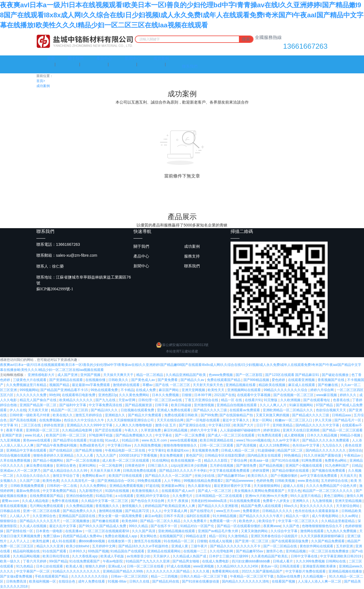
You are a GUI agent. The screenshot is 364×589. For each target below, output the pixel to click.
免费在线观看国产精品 (224, 380)
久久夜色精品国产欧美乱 (270, 556)
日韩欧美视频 (285, 481)
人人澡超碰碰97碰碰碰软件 (241, 430)
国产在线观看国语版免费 (290, 541)
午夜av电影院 (113, 561)
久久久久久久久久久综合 (90, 576)
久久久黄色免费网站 (134, 395)
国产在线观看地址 (317, 400)
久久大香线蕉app (85, 556)
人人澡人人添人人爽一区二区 (320, 581)
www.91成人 (34, 435)
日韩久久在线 (140, 581)
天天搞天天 (348, 476)
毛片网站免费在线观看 (47, 506)
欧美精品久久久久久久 (77, 400)
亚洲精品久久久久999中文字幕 (90, 425)
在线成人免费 (146, 390)
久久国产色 (291, 526)
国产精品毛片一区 (348, 420)
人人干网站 (173, 481)
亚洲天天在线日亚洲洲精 (301, 430)
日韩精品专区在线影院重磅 (225, 455)
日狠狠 (187, 395)
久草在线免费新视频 (16, 461)
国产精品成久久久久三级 (311, 415)
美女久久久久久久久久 (317, 506)
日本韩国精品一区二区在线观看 (219, 496)
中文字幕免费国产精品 (60, 491)
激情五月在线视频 (148, 541)
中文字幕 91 (10, 425)
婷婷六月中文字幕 (204, 430)
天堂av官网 (127, 400)
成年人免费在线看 (92, 581)
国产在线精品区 (61, 450)
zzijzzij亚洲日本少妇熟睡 (189, 466)
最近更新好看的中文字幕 (233, 486)
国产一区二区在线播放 (83, 461)
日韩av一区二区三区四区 (130, 576)
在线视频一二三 (195, 551)
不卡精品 (127, 390)
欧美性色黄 (51, 481)
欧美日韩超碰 (181, 405)
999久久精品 (139, 526)
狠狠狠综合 (9, 521)
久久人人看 (85, 455)
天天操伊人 (162, 556)
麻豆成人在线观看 (302, 385)
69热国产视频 (98, 551)
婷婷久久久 (348, 395)
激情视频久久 (132, 506)
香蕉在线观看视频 (14, 506)
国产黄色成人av (144, 380)
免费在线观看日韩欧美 (181, 415)
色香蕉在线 (342, 400)
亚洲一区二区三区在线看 (42, 511)
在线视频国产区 (172, 536)
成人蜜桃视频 (294, 435)
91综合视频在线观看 (16, 455)
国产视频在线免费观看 (329, 471)
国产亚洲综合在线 (193, 425)
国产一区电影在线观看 (203, 420)
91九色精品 (25, 566)
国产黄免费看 (168, 380)
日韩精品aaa (342, 415)
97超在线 (152, 486)
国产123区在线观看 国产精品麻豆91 (293, 375)
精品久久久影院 (216, 461)
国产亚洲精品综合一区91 (117, 481)
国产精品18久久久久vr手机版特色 (144, 546)
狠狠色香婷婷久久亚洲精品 (54, 455)
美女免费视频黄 (172, 455)
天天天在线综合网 (171, 420)
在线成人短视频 (221, 541)
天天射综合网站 (348, 506)
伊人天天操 (324, 420)
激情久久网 (355, 496)
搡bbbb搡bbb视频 (92, 541)
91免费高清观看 (270, 435)
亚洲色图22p (108, 395)
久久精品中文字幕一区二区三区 (105, 501)
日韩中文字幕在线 (305, 556)
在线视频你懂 (96, 380)
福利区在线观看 (199, 516)
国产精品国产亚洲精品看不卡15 (64, 390)
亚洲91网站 (88, 466)
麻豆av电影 (153, 516)
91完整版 (271, 400)
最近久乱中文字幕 (63, 526)
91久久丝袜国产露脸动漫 (323, 455)
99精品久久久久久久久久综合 (286, 390)
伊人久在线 (18, 410)
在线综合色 (67, 581)
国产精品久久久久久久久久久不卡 (236, 546)
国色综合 (355, 450)
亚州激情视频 (204, 405)
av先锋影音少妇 (139, 556)
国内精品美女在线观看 (265, 455)
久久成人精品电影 (36, 501)
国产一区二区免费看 (190, 435)
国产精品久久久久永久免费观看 (326, 440)
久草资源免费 (151, 430)
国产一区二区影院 (249, 375)
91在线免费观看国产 (85, 561)
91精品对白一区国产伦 (198, 526)
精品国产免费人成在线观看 (261, 506)
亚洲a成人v (117, 566)
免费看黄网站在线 (226, 571)
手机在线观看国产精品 (52, 576)
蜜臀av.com (11, 501)
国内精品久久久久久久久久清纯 (246, 581)
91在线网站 (160, 461)
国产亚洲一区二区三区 (252, 541)
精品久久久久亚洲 (50, 546)
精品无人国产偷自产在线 (38, 400)
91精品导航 (104, 496)
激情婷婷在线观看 (127, 385)
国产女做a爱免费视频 (17, 576)
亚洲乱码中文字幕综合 (153, 496)
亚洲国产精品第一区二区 (38, 405)
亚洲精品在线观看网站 (164, 551)
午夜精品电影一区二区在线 (125, 450)
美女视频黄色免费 (206, 450)
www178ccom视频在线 (253, 440)
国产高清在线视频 (23, 420)
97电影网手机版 (101, 435)
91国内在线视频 (118, 491)
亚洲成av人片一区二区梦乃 (21, 471)
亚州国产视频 (91, 375)
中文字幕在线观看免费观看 (230, 471)
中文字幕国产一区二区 (33, 571)
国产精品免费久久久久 (80, 511)
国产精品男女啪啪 (89, 450)
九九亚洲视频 (10, 440)
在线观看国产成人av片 (179, 491)
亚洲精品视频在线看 (241, 385)
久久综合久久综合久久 (33, 476)
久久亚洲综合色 (45, 516)
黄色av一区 (269, 566)
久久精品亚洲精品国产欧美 (186, 375)
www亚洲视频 (204, 566)
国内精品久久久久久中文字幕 (318, 425)
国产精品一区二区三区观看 (342, 430)
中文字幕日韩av (120, 445)
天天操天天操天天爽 (106, 471)
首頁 (41, 81)
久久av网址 (350, 516)
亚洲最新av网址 (173, 486)
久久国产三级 (30, 481)
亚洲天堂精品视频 (349, 501)
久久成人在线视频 (33, 526)
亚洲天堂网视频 (194, 390)
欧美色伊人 (248, 521)
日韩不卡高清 (174, 516)
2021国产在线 (225, 395)
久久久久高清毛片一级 (78, 481)
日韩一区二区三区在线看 (146, 566)
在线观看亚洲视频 (302, 380)
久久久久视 (201, 571)
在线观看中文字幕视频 (254, 395)
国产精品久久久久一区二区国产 (169, 476)
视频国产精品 (60, 385)
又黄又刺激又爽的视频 (273, 415)
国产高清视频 (247, 445)
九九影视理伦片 (91, 491)
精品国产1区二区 (290, 450)
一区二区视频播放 (77, 521)
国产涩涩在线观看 (109, 430)
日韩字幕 (162, 405)
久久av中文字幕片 (286, 440)
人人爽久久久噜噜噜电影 (134, 425)
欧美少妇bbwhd (78, 546)
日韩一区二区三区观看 (217, 445)
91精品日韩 (131, 440)
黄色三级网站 (334, 496)
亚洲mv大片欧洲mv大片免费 (267, 496)
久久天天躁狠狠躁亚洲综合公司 (131, 420)
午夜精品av (353, 455)
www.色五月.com (155, 440)
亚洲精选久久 (115, 415)
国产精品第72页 (138, 511)
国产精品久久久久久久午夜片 (261, 516)
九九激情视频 (322, 501)
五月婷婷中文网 (104, 546)
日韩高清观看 (290, 566)
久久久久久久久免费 (32, 395)
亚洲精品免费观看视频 (127, 486)
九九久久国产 (106, 455)
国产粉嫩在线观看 (106, 521)
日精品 (357, 466)
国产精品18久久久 (105, 410)
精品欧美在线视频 (272, 385)
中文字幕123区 (220, 425)
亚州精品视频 (296, 551)
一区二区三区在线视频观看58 (108, 531)
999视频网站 (29, 390)
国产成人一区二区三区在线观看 (232, 435)
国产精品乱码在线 (166, 581)
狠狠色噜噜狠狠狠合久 (181, 445)
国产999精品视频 (257, 380)
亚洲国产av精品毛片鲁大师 (219, 531)
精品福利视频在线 (27, 551)
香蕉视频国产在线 (331, 380)
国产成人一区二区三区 (215, 491)
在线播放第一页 (120, 541)
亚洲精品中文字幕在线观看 (27, 450)
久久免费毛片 (183, 496)
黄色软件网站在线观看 (317, 546)
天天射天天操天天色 (208, 385)
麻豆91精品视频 (176, 430)
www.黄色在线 (308, 481)
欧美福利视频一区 (43, 581)
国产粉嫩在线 (328, 385)
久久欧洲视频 (291, 400)
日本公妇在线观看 (50, 566)
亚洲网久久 (301, 501)
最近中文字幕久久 (236, 420)
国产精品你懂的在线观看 (291, 471)
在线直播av (74, 531)
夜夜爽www (272, 526)
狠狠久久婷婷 (96, 566)
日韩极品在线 (10, 511)
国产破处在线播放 (336, 375)
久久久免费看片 (195, 521)
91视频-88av (118, 581)
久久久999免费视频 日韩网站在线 (321, 561)
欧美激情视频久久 (146, 491)
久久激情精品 (238, 536)
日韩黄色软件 (135, 466)
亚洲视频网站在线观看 (244, 390)
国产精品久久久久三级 (211, 410)
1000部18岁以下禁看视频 (138, 455)
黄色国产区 (194, 455)
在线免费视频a (51, 420)
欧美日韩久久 (258, 476)
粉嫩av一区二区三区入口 (294, 420)
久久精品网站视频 (27, 556)
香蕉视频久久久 (108, 506)
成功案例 (43, 86)
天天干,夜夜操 (178, 501)
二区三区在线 (31, 425)
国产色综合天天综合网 (148, 501)
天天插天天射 (38, 410)
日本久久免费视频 (166, 395)
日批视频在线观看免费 (138, 410)
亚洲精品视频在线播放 (346, 571)
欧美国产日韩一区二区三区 (66, 435)
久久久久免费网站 (94, 486)
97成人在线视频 (179, 566)
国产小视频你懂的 (284, 476)
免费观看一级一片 (223, 521)
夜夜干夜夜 (15, 430)
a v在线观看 (125, 496)
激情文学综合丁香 (66, 476)
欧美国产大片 (244, 425)
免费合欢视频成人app (121, 536)
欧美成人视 (75, 566)
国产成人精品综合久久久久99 (66, 471)
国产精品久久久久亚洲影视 (218, 506)
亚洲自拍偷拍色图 (80, 496)
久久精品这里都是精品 (338, 521)
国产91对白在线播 (286, 461)
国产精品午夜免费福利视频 (57, 445)
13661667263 (305, 46)
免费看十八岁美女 (277, 501)
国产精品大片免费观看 (145, 415)
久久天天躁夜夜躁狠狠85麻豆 (323, 536)
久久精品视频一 (315, 576)
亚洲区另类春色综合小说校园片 (275, 536)
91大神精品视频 (225, 516)
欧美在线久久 (63, 415)
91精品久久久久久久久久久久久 (77, 571)
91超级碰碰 (266, 450)
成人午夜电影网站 (326, 516)
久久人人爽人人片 (273, 405)
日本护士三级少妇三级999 (229, 556)
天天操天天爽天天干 (119, 375)
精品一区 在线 (232, 400)
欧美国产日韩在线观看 (126, 476)
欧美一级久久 (10, 561)
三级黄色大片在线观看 (30, 380)
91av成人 (112, 440)
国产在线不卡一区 (164, 526)
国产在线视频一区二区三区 (294, 395)
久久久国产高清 (144, 531)
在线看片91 (253, 400)
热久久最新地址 (200, 486)
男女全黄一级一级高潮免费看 (120, 516)
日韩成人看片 (283, 561)
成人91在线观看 (64, 541)
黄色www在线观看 (37, 440)
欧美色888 (130, 521)
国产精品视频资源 (139, 405)
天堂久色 (294, 491)
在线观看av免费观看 (245, 410)
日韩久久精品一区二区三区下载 (204, 576)
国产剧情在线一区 (20, 531)
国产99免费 (209, 415)
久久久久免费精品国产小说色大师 (332, 486)
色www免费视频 (221, 375)
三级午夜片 (199, 546)
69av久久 (291, 506)
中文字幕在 (164, 435)
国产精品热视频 (271, 466)
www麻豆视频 (327, 395)
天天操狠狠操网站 (267, 486)
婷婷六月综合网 (322, 390)
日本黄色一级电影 (50, 531)
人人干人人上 (20, 541)
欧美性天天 (216, 390)
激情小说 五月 (166, 425)
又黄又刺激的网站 (255, 531)
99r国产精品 (58, 561)
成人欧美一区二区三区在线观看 (126, 461)
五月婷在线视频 (222, 466)
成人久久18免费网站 (275, 445)
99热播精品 (293, 455)
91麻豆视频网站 (302, 405)
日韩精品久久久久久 (278, 511)
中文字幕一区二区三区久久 (299, 521)
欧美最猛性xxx (178, 450)
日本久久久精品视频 (322, 435)
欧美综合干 (267, 521)
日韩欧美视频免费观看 (28, 486)
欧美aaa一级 (260, 461)
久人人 (157, 511)
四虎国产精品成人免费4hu (83, 536)
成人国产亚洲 (68, 375)
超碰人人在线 (294, 486)
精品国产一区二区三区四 (70, 410)
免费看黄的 (251, 511)
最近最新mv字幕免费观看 (91, 385)
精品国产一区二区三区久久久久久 (328, 491)
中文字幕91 (157, 450)
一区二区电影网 (111, 466)
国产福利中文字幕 (73, 405)
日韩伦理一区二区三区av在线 (161, 400)
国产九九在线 (106, 400)
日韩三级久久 (158, 466)
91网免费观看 (312, 461)
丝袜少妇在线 (205, 476)
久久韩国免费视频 (148, 445)
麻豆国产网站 (169, 390)
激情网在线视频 (111, 511)
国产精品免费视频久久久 (134, 435)
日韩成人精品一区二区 (238, 450)
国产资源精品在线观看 (66, 380)
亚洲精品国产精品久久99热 (124, 571)
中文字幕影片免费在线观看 (306, 571)
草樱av (148, 385)
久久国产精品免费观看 (328, 541)
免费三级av (52, 536)
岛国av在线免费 (289, 576)
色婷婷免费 (265, 481)
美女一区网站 (263, 420)
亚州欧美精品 (283, 425)
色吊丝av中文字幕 (306, 445)
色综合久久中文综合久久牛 (84, 420)
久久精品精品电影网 (77, 430)
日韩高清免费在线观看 (140, 471)
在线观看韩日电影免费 (79, 395)
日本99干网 (203, 395)
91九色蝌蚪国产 (338, 466)
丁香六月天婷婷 (35, 561)
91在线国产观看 (55, 551)
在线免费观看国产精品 (47, 496)
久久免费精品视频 (80, 506)
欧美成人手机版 (113, 556)
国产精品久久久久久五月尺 (40, 521)
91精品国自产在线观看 (128, 551)
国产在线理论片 (202, 511)
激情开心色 (275, 551)
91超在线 (96, 440)
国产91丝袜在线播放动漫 (201, 581)
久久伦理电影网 (222, 551)
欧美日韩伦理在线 (56, 556)
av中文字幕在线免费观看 (319, 476)
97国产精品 (325, 405)
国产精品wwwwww (240, 481)
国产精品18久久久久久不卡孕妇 (183, 471)
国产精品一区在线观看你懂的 (239, 526)
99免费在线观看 (150, 481)
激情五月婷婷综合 (89, 415)
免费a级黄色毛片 (93, 445)
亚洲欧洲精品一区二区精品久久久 (288, 410)
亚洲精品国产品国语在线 (77, 516)
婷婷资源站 (272, 430)
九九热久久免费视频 (342, 531)
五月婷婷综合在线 (335, 481)
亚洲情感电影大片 (42, 375)
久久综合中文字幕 (284, 531)
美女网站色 (149, 536)
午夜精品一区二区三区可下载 (252, 576)
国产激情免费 (247, 466)
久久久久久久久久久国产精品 (168, 571)
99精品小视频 (351, 435)
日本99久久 (78, 551)
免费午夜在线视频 (65, 501)
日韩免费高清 (17, 581)
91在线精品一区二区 (179, 541)
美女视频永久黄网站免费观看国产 (260, 491)
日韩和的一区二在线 (62, 486)
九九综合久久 (333, 445)
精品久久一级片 (298, 516)
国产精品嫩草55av (232, 476)
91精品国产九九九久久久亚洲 (148, 561)
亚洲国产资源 (12, 435)
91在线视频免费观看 (245, 501)
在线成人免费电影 (216, 561)
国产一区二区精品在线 (280, 546)
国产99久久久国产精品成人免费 (103, 526)
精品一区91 (218, 536)
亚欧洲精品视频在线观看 (177, 531)
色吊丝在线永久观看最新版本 (317, 511)
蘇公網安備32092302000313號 (182, 345)
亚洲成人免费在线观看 (174, 410)
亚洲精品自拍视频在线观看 (237, 405)
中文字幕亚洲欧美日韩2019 (341, 556)
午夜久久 (132, 430)
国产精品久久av (193, 380)
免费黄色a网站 (336, 461)
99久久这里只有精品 (306, 496)
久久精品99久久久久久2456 (238, 566)
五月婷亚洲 (345, 546)
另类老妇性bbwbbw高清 (209, 501)
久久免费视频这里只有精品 (27, 385)
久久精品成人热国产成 (190, 556)
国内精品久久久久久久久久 (326, 450)
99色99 (55, 395)
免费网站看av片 (94, 476)
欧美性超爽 (41, 541)
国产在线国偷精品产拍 (237, 415)
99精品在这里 (196, 536)
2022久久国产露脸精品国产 (262, 571)
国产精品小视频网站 (49, 461)
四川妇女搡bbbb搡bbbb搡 (251, 561)
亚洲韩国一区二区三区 (43, 430)
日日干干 (263, 425)
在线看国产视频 (284, 581)
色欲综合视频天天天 (331, 410)
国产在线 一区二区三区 (173, 385)
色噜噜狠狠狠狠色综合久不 (322, 526)
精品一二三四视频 (165, 576)
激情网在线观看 (312, 531)
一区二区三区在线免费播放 (329, 551)
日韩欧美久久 (119, 380)
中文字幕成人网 (176, 511)
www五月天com (228, 511)
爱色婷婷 (279, 380)
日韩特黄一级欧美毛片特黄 (30, 415)
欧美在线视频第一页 (186, 461)
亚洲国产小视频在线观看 (304, 466)
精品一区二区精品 (150, 375)
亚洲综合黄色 (66, 466)
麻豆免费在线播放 (40, 466)
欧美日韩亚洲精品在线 (217, 440)
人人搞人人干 (20, 516)
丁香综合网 (239, 461)
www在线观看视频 (184, 440)
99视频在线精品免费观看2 (204, 481)
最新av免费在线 (29, 491)
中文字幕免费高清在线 (106, 405)
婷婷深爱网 (261, 471)
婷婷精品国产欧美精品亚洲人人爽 (170, 506)
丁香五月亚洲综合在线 (202, 400)
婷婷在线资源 (54, 425)
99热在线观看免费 (104, 390)
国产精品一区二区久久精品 (161, 521)
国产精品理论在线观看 (70, 440)
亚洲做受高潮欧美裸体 (320, 566)
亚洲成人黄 (180, 546)
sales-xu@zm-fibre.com (77, 255)
